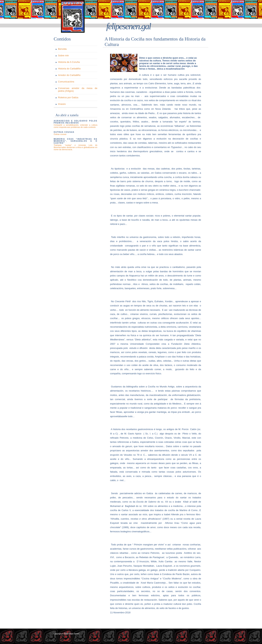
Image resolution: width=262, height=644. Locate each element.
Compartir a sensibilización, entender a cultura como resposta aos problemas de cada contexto (76, 126)
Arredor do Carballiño (69, 75)
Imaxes (62, 104)
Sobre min (63, 55)
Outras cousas (60, 134)
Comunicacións (66, 82)
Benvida (62, 49)
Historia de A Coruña (69, 62)
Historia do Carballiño (69, 69)
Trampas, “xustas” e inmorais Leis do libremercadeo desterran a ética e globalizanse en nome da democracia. (76, 147)
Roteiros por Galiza (68, 97)
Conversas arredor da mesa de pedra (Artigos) (78, 90)
